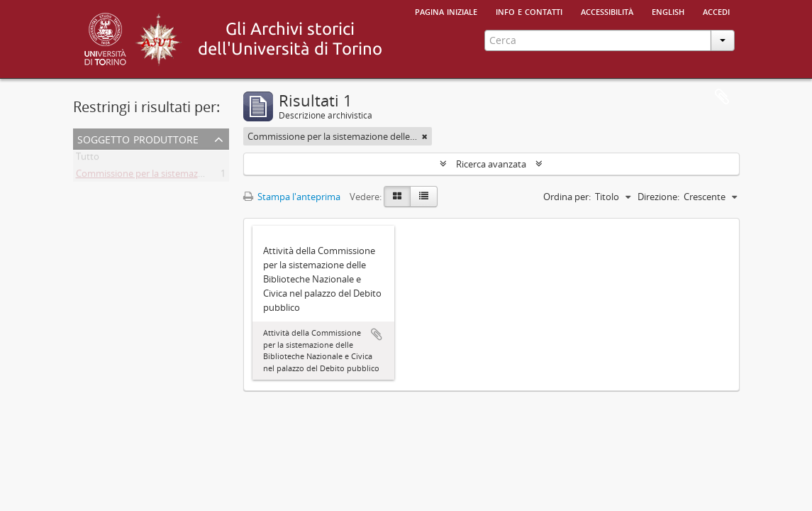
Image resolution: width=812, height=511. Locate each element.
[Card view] (397, 197)
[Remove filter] (425, 136)
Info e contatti (529, 11)
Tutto (88, 159)
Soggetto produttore (138, 138)
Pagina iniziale (446, 11)
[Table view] (424, 197)
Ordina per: (567, 197)
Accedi (716, 11)
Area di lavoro (722, 97)
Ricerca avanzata (491, 164)
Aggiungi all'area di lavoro (377, 334)
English (668, 11)
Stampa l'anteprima (292, 197)
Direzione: (658, 197)
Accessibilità (607, 11)
